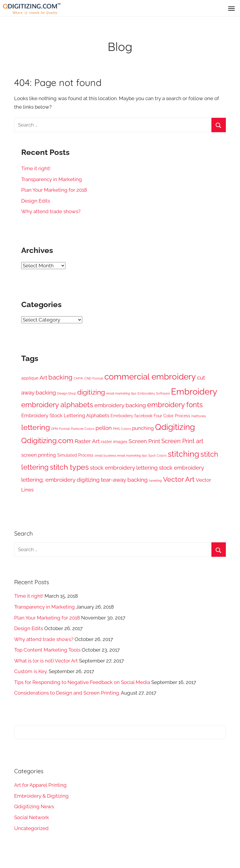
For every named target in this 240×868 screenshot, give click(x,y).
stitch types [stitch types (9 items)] (69, 467)
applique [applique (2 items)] (30, 378)
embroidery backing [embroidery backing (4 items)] (120, 405)
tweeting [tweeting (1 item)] (155, 481)
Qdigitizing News (34, 806)
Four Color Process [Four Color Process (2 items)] (172, 416)
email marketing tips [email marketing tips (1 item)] (121, 393)
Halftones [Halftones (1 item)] (199, 416)
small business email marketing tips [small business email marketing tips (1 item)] (121, 455)
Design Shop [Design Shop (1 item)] (67, 393)
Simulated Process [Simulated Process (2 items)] (75, 455)
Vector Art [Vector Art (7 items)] (179, 479)
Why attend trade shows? (51, 211)
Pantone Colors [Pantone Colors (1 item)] (83, 429)
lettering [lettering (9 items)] (36, 427)
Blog (120, 47)
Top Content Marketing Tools (47, 650)
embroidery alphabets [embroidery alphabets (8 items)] (57, 405)
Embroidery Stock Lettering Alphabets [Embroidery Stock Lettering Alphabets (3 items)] (65, 415)
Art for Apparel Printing (40, 785)
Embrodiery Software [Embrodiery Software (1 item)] (154, 393)
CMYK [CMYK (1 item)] (78, 378)
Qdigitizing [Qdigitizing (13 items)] (175, 427)
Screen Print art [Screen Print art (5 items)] (182, 441)
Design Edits (36, 201)
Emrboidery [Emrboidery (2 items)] (122, 416)
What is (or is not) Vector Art (46, 661)
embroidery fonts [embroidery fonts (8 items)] (175, 405)
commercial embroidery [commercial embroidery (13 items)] (150, 377)
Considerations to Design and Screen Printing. (67, 693)
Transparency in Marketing (52, 179)
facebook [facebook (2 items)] (143, 416)
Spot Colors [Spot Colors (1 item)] (157, 455)
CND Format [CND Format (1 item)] (94, 378)
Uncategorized (31, 828)
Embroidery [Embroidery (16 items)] (194, 391)
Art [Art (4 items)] (43, 377)
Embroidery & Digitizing (41, 796)
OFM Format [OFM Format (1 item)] (60, 429)
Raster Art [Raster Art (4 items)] (87, 441)
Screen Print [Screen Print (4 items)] (144, 441)
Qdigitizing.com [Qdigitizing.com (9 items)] (47, 441)
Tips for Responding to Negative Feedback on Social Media (82, 682)
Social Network (32, 817)
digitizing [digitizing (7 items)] (91, 392)
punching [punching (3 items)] (143, 428)
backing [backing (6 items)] (60, 377)
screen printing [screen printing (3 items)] (39, 455)
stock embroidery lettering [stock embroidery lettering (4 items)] (124, 468)
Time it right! (36, 168)
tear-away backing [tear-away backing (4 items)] (124, 480)
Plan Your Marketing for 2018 (54, 190)
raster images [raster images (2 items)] (114, 442)
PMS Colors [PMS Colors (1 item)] (122, 429)
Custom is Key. (31, 671)
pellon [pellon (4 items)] (104, 428)
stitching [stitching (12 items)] (184, 454)
